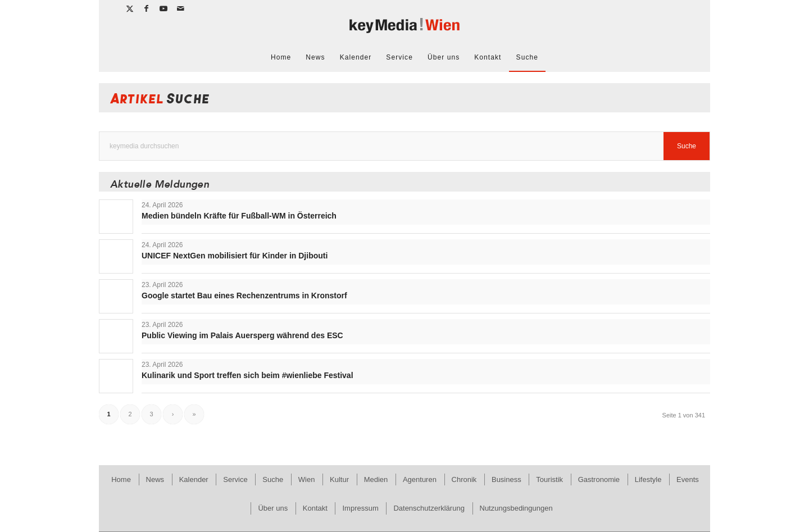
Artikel (160, 101)
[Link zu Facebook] (147, 8)
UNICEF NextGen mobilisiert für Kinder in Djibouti (235, 256)
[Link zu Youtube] (164, 8)
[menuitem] (281, 57)
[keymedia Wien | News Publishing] (404, 30)
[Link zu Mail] (181, 8)
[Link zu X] (130, 8)
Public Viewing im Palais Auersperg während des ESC (242, 335)
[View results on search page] (687, 146)
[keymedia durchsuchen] (404, 146)
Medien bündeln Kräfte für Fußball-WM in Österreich (239, 216)
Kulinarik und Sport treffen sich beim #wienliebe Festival (247, 375)
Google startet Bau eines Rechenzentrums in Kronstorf (244, 295)
